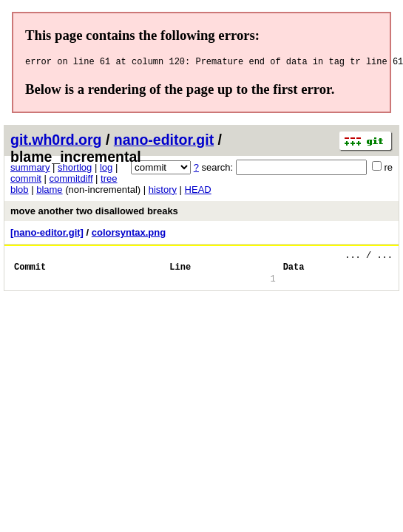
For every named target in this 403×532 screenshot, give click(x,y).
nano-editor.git (164, 142)
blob (20, 192)
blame (49, 192)
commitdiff (71, 181)
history (163, 192)
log (106, 170)
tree (109, 181)
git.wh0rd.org (56, 142)
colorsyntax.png (129, 235)
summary (30, 170)
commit (26, 181)
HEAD (198, 192)
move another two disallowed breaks (94, 213)
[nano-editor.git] (47, 235)
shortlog (75, 170)
